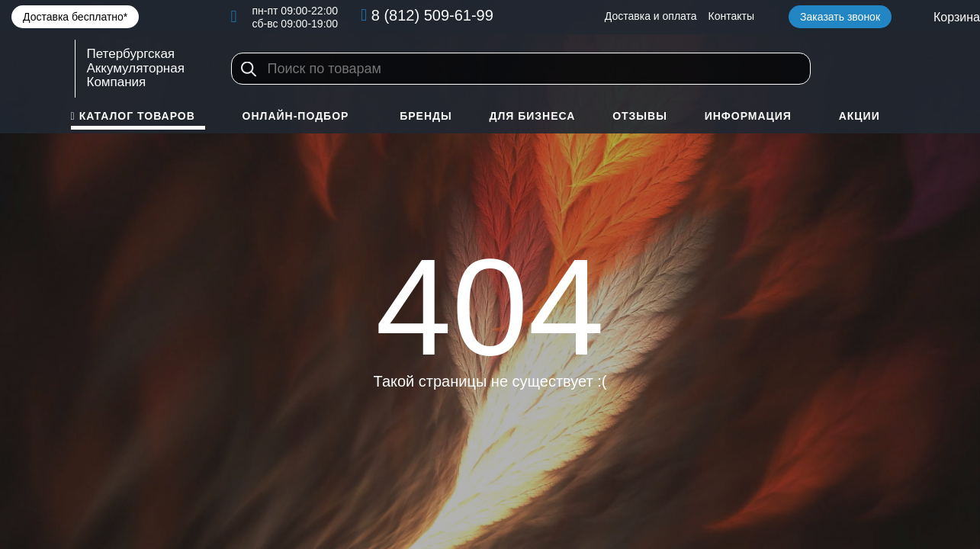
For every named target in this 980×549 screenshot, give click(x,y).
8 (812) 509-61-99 (432, 15)
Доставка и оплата (651, 16)
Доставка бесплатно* (75, 17)
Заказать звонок (840, 17)
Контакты (731, 16)
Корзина (957, 17)
